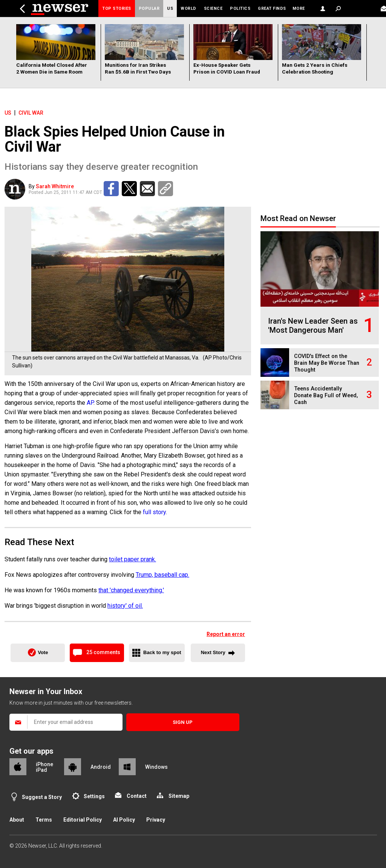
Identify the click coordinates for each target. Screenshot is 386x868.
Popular (149, 8)
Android (101, 767)
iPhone (44, 764)
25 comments (103, 652)
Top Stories (117, 8)
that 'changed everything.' (131, 590)
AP (90, 403)
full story (154, 512)
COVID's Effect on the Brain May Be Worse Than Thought (327, 363)
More (299, 8)
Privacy (156, 820)
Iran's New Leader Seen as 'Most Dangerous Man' (313, 326)
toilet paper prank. (132, 559)
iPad (41, 770)
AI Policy (124, 820)
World (188, 8)
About (17, 820)
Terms (44, 820)
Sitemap (179, 796)
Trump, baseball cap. (162, 575)
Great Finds (272, 8)
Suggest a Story (42, 797)
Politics (240, 8)
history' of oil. (125, 606)
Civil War (31, 113)
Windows (156, 767)
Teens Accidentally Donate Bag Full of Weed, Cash (326, 396)
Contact (137, 796)
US (170, 8)
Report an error (226, 634)
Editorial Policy (83, 820)
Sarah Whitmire (55, 186)
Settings (94, 796)
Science (213, 8)
